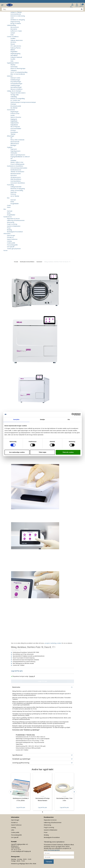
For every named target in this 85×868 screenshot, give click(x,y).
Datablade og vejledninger (21, 759)
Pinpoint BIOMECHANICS (18, 93)
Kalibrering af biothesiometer (16, 220)
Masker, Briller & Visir (17, 162)
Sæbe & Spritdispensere (18, 155)
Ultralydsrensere (16, 177)
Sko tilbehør (14, 108)
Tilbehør (13, 134)
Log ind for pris (21, 807)
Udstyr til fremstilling (17, 190)
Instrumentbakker (16, 128)
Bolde (12, 202)
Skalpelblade (14, 125)
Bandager (13, 145)
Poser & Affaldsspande (17, 164)
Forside (16, 262)
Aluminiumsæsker (16, 173)
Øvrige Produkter (16, 23)
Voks (12, 61)
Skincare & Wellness (16, 89)
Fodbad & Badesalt (16, 57)
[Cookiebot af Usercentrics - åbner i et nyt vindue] (73, 414)
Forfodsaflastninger (16, 83)
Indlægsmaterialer (16, 187)
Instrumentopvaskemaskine (19, 168)
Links (13, 830)
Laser (12, 18)
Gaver (9, 207)
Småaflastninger (15, 80)
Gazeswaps (14, 67)
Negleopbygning (15, 53)
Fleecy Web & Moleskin (17, 140)
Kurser (6, 250)
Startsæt (13, 200)
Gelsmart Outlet (15, 78)
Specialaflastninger (16, 87)
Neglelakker (14, 51)
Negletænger (15, 112)
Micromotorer (15, 27)
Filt (11, 138)
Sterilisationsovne (16, 170)
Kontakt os (10, 237)
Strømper (13, 104)
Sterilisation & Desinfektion (27, 262)
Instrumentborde (16, 14)
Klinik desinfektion (16, 179)
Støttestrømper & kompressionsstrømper (23, 102)
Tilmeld (49, 862)
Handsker (13, 160)
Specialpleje (14, 55)
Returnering (11, 222)
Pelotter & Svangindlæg (18, 98)
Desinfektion (14, 132)
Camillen (13, 38)
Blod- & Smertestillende (18, 74)
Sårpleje (13, 65)
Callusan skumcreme (17, 40)
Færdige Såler (15, 95)
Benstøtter (14, 29)
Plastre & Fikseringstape (18, 68)
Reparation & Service (13, 219)
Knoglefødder (15, 204)
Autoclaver (14, 175)
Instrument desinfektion (18, 183)
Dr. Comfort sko (15, 100)
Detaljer (32, 676)
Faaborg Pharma (15, 48)
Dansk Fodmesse (12, 239)
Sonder (13, 115)
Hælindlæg (14, 97)
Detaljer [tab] (43, 419)
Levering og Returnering (21, 763)
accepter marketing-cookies (53, 643)
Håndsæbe (14, 153)
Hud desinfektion (16, 181)
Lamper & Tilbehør (16, 12)
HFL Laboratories (16, 46)
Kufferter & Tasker (16, 31)
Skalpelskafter (15, 123)
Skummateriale (15, 142)
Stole (12, 35)
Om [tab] (69, 419)
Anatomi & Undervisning (18, 16)
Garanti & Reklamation (14, 226)
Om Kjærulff (11, 247)
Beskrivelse (16, 687)
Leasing (9, 241)
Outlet (9, 205)
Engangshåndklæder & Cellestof (20, 157)
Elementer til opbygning (18, 188)
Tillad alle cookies (68, 452)
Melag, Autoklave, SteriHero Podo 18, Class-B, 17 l (57, 262)
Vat (11, 158)
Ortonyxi (13, 130)
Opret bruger (11, 235)
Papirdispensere (15, 151)
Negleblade (14, 121)
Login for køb (42, 681)
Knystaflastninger (16, 82)
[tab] (43, 687)
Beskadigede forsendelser (15, 232)
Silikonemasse (15, 143)
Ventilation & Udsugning (18, 20)
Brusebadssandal (16, 106)
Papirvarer (14, 149)
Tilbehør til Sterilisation (17, 172)
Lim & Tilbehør (15, 196)
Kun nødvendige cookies (17, 452)
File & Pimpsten (15, 127)
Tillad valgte (42, 452)
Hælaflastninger (15, 85)
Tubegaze (14, 70)
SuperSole (13, 192)
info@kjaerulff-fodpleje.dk (23, 851)
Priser (9, 228)
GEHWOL (13, 42)
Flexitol (13, 44)
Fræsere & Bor (15, 113)
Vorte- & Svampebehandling (19, 72)
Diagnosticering (15, 22)
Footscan (13, 194)
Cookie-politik (11, 243)
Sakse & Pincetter (16, 117)
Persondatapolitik (12, 245)
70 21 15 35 (17, 850)
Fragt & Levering (12, 224)
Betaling (9, 230)
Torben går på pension (14, 249)
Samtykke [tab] (16, 419)
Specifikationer (18, 755)
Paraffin (13, 59)
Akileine (13, 50)
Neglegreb (14, 119)
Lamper (13, 33)
